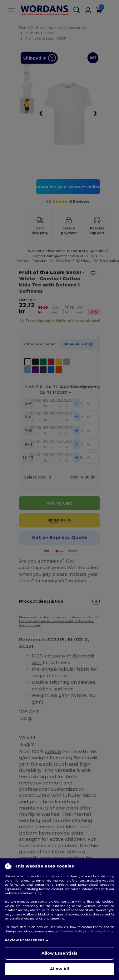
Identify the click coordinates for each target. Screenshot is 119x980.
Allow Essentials (59, 953)
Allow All (59, 969)
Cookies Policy (72, 931)
